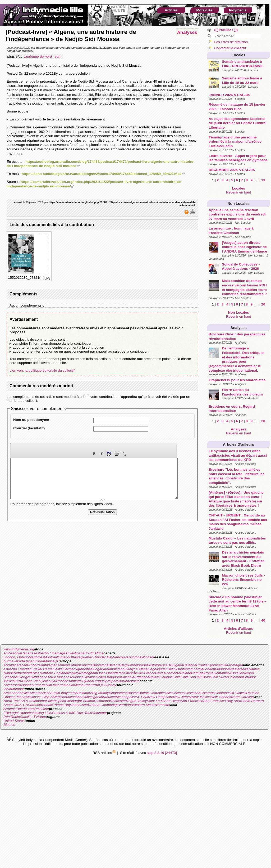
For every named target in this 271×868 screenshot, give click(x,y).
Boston (133, 693)
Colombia (235, 677)
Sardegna (246, 673)
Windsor (148, 657)
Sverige (23, 677)
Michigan (92, 697)
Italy (130, 669)
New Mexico (201, 697)
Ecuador (250, 677)
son (58, 57)
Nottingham (88, 673)
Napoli (8, 673)
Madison (59, 697)
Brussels (163, 665)
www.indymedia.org (19, 649)
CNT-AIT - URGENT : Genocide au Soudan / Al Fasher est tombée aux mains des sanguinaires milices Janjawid (238, 522)
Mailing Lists (42, 713)
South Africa (94, 653)
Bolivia (155, 677)
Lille (169, 669)
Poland (186, 673)
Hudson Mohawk (17, 697)
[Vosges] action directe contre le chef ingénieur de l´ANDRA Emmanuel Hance (244, 247)
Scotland (10, 677)
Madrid (220, 669)
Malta (230, 669)
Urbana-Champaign (103, 705)
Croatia (202, 665)
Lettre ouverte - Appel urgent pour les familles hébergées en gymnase (238, 158)
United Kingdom (108, 677)
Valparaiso (115, 681)
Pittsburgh (73, 701)
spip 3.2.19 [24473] (162, 753)
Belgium (127, 665)
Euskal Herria (42, 669)
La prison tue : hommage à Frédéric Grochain (231, 231)
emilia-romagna (231, 665)
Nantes (254, 669)
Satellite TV (29, 717)
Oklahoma (38, 701)
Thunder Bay (103, 657)
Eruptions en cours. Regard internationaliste (232, 409)
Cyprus (213, 665)
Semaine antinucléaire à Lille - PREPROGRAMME (242, 64)
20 (263, 304)
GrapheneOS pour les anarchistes (237, 380)
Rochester (118, 701)
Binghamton (118, 693)
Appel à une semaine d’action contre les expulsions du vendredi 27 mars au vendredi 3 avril (237, 214)
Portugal (198, 673)
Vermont (125, 705)
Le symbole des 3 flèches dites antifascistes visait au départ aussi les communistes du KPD (238, 455)
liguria (161, 669)
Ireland (110, 669)
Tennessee (79, 705)
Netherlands (23, 673)
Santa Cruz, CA (16, 705)
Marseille (242, 669)
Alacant (22, 665)
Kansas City (39, 697)
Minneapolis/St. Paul (132, 697)
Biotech (9, 725)
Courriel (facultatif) (29, 428)
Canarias (28, 653)
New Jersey (182, 697)
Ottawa (75, 657)
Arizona (9, 693)
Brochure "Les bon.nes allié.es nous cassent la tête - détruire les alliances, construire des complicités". (236, 476)
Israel (30, 709)
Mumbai (17, 689)
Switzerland (38, 677)
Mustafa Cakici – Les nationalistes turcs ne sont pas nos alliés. (237, 541)
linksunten (180, 669)
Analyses (238, 328)
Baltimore (85, 693)
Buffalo (144, 693)
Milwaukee (107, 697)
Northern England (53, 673)
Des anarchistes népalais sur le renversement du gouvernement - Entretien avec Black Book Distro (243, 559)
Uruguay (100, 681)
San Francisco (192, 701)
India (7, 689)
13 (263, 180)
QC (57, 661)
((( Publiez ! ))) (226, 30)
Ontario (63, 657)
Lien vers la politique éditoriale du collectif (42, 370)
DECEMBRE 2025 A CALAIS (232, 170)
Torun (52, 677)
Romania (221, 673)
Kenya (68, 653)
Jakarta (19, 661)
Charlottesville (161, 693)
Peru (18, 681)
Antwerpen (49, 665)
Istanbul (121, 669)
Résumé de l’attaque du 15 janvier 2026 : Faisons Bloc (237, 107)
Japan (30, 661)
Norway (73, 673)
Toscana (63, 677)
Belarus (114, 665)
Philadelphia (55, 701)
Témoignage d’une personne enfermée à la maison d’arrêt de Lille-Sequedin (235, 142)
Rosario (62, 681)
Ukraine (90, 677)
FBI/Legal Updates (18, 713)
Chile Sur (188, 677)
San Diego (172, 701)
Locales (238, 55)
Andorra (34, 665)
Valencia (128, 677)
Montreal (51, 657)
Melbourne (82, 685)
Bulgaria (177, 665)
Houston (253, 693)
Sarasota (35, 705)
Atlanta (35, 693)
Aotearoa (11, 685)
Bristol (152, 665)
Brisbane (25, 685)
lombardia (196, 669)
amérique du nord (38, 57)
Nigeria (79, 653)
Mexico (9, 681)
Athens (76, 665)
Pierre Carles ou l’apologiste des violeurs (242, 392)
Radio (15, 717)
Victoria (135, 657)
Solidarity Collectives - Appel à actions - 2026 (241, 267)
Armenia (64, 665)
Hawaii (241, 693)
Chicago (178, 693)
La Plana (141, 669)
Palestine (42, 709)
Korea (39, 661)
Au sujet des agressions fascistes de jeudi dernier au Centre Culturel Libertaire (237, 123)
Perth (95, 685)
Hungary (97, 669)
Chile (177, 677)
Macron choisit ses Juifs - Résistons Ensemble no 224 (243, 580)
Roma (209, 673)
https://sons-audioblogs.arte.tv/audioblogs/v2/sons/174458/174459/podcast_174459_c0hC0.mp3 (102, 174)
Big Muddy (101, 693)
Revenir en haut (238, 192)
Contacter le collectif (230, 48)
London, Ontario (16, 657)
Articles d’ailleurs (238, 444)
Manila (49, 661)
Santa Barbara (252, 701)
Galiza (58, 669)
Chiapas (166, 677)
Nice (36, 673)
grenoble (84, 669)
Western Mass (143, 705)
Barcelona (100, 665)
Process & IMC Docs (68, 713)
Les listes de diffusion (231, 42)
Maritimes (36, 657)
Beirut (21, 709)
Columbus (223, 693)
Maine (71, 697)
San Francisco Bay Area (222, 701)
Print (7, 717)
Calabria (190, 665)
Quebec (87, 657)
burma (8, 661)
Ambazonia (12, 653)
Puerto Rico (31, 681)
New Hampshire (161, 697)
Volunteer (100, 713)
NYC (26, 701)
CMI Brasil (203, 677)
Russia (233, 673)
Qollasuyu (48, 681)
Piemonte (173, 673)
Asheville (22, 693)
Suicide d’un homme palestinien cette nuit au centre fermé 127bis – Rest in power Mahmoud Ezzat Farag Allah (238, 604)
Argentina (142, 677)
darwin (47, 685)
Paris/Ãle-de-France (139, 673)
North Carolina (242, 697)
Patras (160, 673)
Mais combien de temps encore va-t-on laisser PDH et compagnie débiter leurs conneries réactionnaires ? (244, 287)
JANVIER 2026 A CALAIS (229, 95)
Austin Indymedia (64, 693)
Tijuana (88, 681)
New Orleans (221, 697)
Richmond (102, 701)
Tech (88, 713)
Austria (87, 665)
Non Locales (239, 204)
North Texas (13, 701)
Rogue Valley (136, 701)
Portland (88, 701)
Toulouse (76, 677)
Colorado (208, 693)
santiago (75, 681)
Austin (45, 693)
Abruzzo (10, 665)
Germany (70, 669)
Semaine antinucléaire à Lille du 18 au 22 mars (242, 80)
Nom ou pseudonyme (31, 420)
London (209, 669)
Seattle (48, 705)
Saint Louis (155, 701)
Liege (152, 669)
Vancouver (121, 657)
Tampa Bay (62, 705)
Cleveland (192, 693)
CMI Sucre (220, 677)
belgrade (140, 665)
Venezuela (131, 681)
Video (42, 717)
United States (14, 721)
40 (263, 620)
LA (50, 697)
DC (233, 693)
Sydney (110, 685)
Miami (80, 697)
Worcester (162, 705)
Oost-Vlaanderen (110, 673)
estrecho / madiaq (49, 653)
